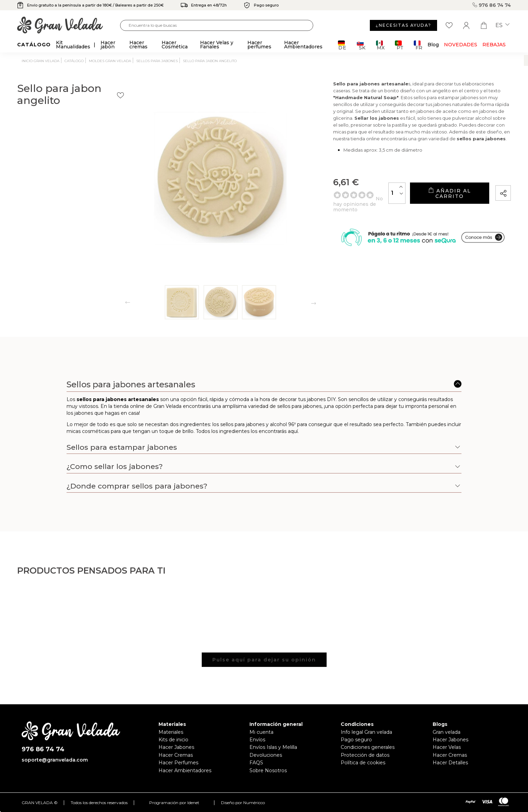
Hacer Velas (447, 747)
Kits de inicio (173, 740)
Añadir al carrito (432, 203)
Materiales (171, 732)
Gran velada (447, 732)
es (502, 25)
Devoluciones (266, 755)
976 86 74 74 (492, 5)
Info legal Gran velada (366, 732)
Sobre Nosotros (268, 770)
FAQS (256, 763)
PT (399, 45)
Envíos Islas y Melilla (273, 747)
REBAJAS (494, 45)
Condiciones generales (368, 747)
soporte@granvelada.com (55, 760)
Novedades (461, 45)
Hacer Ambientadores (185, 770)
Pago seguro (356, 740)
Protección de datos (365, 755)
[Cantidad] (363, 202)
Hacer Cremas (176, 755)
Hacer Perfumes (178, 763)
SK (361, 45)
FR (418, 45)
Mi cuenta (261, 732)
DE (342, 45)
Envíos (257, 740)
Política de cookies (363, 763)
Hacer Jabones (176, 747)
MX (380, 45)
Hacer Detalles (450, 763)
